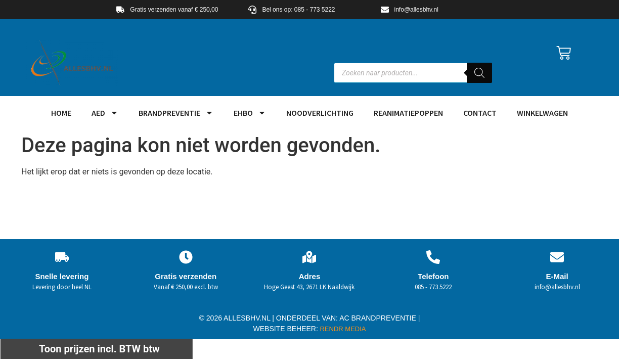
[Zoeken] (479, 73)
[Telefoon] (433, 257)
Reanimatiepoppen (408, 113)
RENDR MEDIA (342, 329)
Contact (480, 113)
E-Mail (557, 276)
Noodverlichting (320, 113)
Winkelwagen (542, 113)
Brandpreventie (176, 113)
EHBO (250, 113)
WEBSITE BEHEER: (286, 329)
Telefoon (433, 276)
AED (105, 113)
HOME (61, 113)
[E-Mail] (557, 257)
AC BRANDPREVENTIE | (380, 318)
